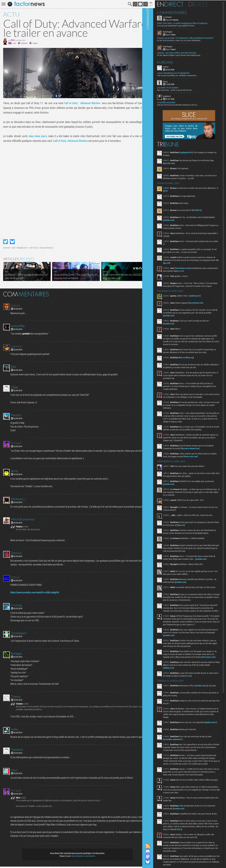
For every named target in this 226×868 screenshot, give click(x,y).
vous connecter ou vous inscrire (81, 857)
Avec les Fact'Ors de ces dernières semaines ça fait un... (186, 107)
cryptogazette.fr (195, 155)
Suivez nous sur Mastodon (156, 857)
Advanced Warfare (87, 103)
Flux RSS (156, 846)
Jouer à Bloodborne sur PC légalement (182, 75)
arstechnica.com (191, 270)
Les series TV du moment (176, 90)
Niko (13, 40)
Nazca (174, 84)
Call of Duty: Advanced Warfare (70, 141)
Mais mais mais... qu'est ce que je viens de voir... (184, 92)
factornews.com (178, 689)
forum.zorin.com (205, 470)
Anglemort (175, 98)
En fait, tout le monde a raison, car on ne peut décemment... (188, 43)
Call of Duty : (70, 103)
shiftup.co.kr (189, 700)
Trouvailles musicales (175, 105)
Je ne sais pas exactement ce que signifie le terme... (185, 25)
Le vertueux (176, 17)
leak (14, 245)
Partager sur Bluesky (12, 239)
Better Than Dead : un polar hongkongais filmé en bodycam (191, 23)
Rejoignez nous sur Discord (156, 851)
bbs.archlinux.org (195, 365)
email (14, 43)
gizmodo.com (182, 165)
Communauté (156, 419)
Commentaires (180, 12)
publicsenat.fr (177, 758)
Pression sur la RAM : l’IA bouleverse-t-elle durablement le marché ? (190, 39)
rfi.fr (185, 193)
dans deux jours (37, 136)
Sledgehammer (22, 245)
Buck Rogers (176, 31)
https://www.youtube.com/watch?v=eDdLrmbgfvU (35, 594)
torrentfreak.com (204, 308)
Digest (207, 4)
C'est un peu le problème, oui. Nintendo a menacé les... (186, 77)
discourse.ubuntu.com (208, 462)
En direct (179, 4)
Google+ (35, 43)
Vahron (174, 69)
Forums (174, 64)
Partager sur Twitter (5, 239)
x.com (207, 708)
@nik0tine (24, 43)
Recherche (126, 4)
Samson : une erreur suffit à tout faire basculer (185, 55)
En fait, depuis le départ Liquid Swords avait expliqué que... (188, 57)
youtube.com (183, 222)
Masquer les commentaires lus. (145, 291)
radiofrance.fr (203, 301)
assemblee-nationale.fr (181, 773)
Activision (7, 245)
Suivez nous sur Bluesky (156, 862)
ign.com (195, 265)
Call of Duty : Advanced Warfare (41, 245)
